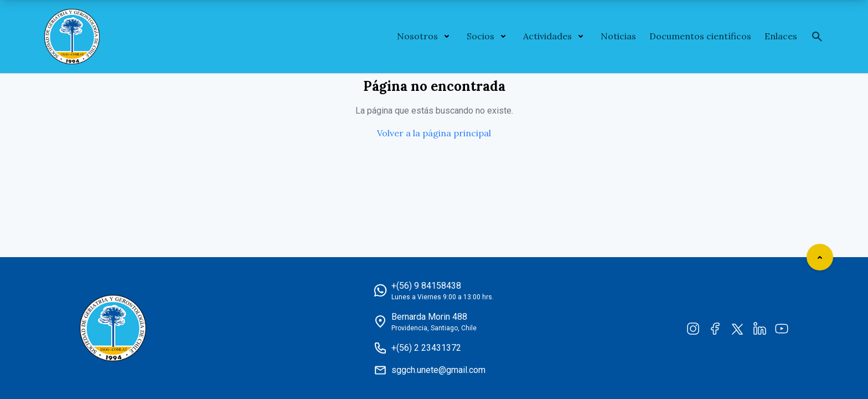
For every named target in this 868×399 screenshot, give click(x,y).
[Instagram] (693, 328)
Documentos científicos (700, 36)
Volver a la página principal (434, 133)
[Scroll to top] (820, 257)
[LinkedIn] (759, 328)
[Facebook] (715, 328)
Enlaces (781, 36)
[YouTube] (782, 328)
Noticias (618, 36)
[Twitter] (737, 328)
